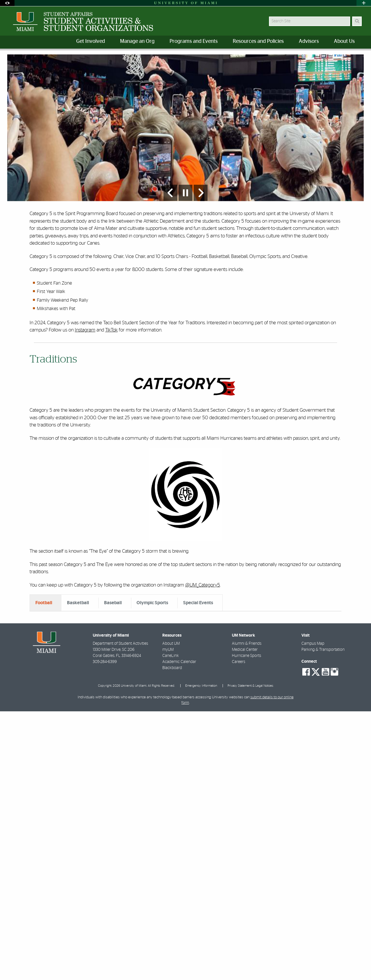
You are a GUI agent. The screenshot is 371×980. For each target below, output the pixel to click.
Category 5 (80, 62)
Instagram (85, 372)
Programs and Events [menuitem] (194, 41)
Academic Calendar (179, 930)
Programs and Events (44, 62)
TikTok (111, 372)
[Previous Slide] (170, 235)
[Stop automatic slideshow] (185, 235)
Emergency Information (201, 955)
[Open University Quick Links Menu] (364, 3)
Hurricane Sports (247, 924)
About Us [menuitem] (344, 41)
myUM (168, 918)
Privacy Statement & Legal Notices (250, 955)
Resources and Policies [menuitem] (258, 41)
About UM (171, 912)
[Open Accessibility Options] (7, 3)
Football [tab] (44, 645)
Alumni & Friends (247, 912)
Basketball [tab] (78, 645)
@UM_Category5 (203, 627)
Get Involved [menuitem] (91, 41)
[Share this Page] (359, 59)
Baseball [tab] (113, 645)
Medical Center (245, 918)
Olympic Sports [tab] (152, 645)
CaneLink (171, 924)
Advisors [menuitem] (309, 41)
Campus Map (313, 912)
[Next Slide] (201, 235)
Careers (239, 930)
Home (12, 62)
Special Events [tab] (198, 645)
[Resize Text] (345, 59)
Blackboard (172, 937)
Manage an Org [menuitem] (137, 41)
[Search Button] (357, 21)
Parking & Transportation (323, 918)
